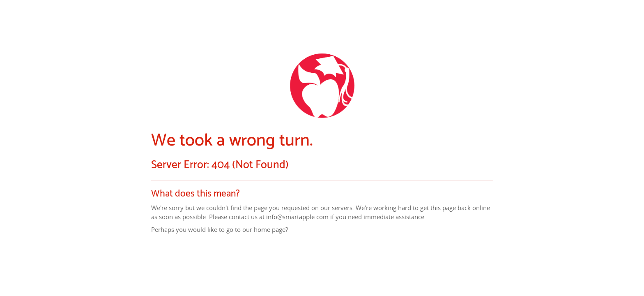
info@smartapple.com (297, 217)
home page (270, 230)
